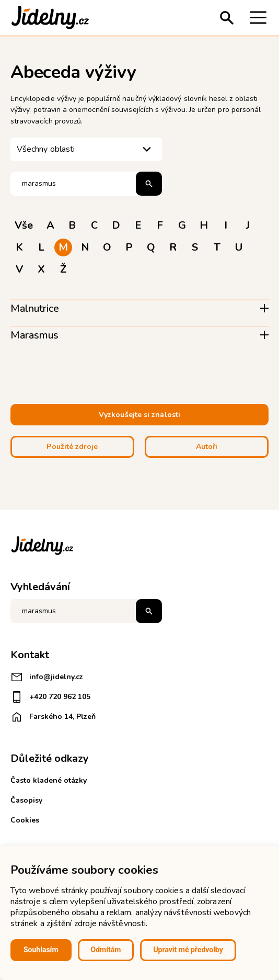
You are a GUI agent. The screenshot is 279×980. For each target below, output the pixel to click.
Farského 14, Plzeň (53, 717)
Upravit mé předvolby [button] (188, 950)
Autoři (207, 447)
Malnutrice (35, 308)
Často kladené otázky (49, 780)
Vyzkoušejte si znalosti (140, 415)
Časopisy (26, 800)
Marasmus (34, 335)
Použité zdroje (72, 447)
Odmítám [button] (106, 950)
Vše (24, 225)
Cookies (25, 820)
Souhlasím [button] (41, 950)
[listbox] (86, 149)
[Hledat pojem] (86, 184)
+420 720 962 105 (50, 697)
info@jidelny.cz (47, 677)
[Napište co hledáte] (86, 611)
